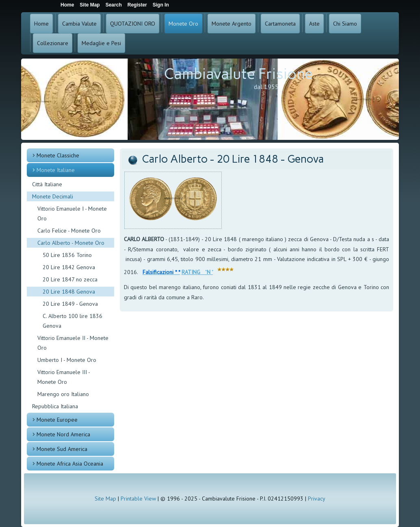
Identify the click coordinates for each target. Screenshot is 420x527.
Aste (314, 24)
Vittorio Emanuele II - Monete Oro (73, 343)
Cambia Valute (79, 24)
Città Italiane (47, 184)
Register (137, 5)
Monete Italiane (56, 170)
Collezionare (53, 43)
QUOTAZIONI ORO (133, 24)
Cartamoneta (280, 24)
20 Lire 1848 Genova (69, 292)
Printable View (138, 499)
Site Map (105, 499)
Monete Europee (57, 420)
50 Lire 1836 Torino (67, 255)
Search (114, 5)
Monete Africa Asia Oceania (70, 464)
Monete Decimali (53, 196)
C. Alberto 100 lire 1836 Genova (73, 321)
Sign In (161, 5)
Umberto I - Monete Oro (67, 360)
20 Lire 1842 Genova (69, 267)
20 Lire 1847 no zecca (70, 279)
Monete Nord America (63, 434)
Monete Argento (232, 24)
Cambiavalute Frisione (238, 74)
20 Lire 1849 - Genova (70, 304)
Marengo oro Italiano (63, 394)
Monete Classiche (58, 155)
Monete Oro (183, 24)
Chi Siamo (345, 24)
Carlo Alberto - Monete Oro (71, 243)
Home (41, 24)
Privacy (317, 499)
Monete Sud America (62, 449)
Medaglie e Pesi (101, 43)
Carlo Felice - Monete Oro (69, 231)
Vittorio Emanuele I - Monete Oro (72, 213)
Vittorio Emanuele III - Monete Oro (64, 377)
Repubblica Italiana (55, 406)
